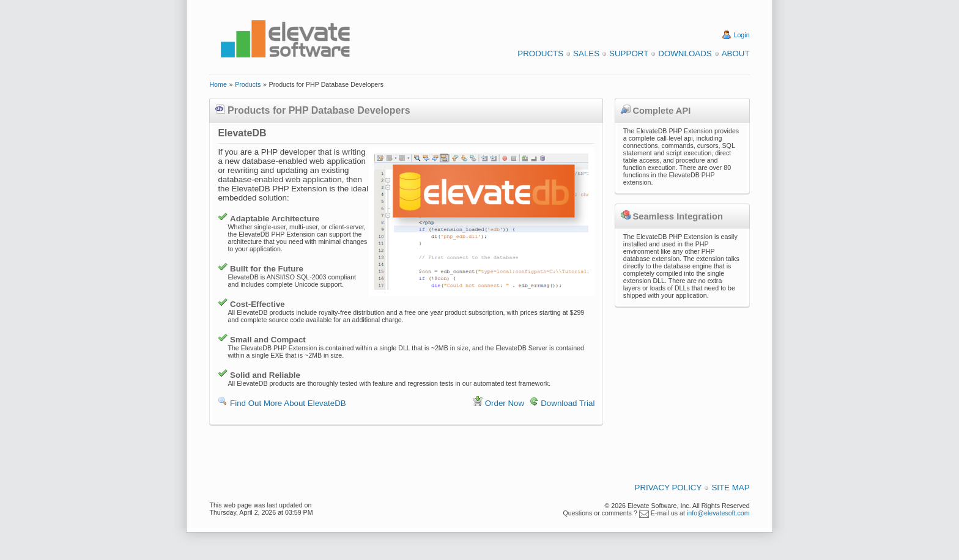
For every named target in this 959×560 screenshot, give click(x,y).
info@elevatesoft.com (718, 513)
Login (742, 35)
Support (629, 53)
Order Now (505, 403)
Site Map (730, 488)
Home (218, 84)
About (736, 53)
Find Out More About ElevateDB (288, 403)
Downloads (685, 53)
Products (540, 53)
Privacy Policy (668, 488)
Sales (586, 53)
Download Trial (568, 403)
